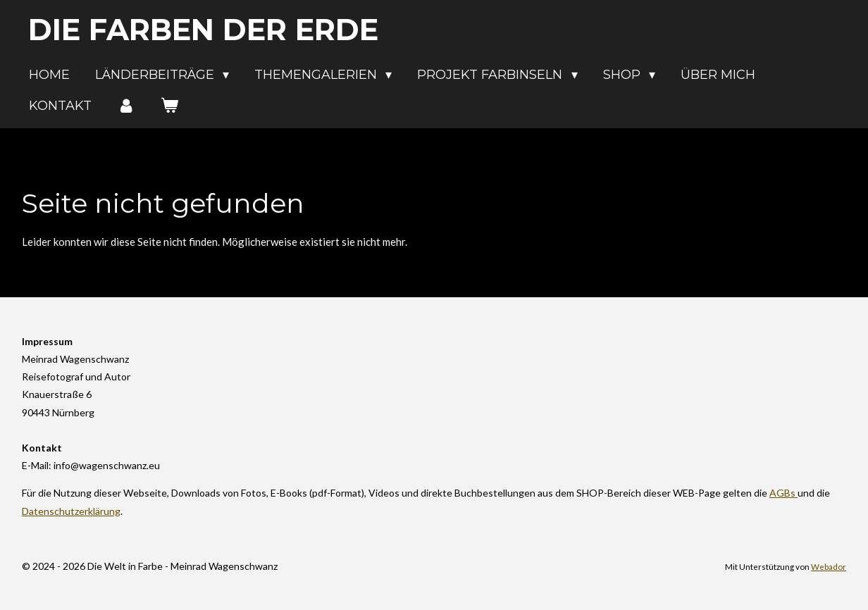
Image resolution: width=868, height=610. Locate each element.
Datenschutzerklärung (71, 511)
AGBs (783, 493)
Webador (829, 566)
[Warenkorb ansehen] (169, 106)
